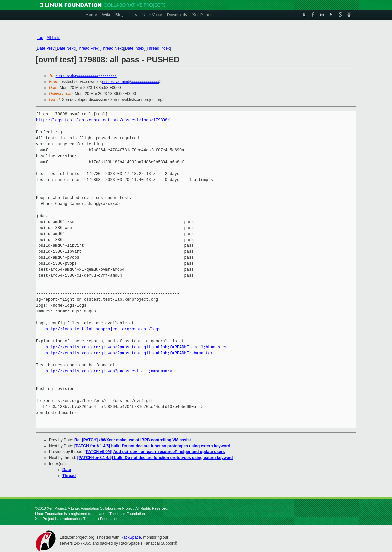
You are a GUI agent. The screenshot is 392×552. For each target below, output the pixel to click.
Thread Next (112, 48)
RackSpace (131, 537)
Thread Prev (88, 48)
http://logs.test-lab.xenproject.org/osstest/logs (103, 329)
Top (40, 38)
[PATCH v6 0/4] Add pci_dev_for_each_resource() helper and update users (155, 452)
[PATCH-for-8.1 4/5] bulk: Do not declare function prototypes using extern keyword (152, 446)
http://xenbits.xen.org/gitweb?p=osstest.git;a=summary (109, 371)
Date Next (65, 48)
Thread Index (158, 48)
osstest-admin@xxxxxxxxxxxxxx (131, 82)
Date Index (135, 48)
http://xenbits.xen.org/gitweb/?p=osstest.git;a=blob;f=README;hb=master (129, 353)
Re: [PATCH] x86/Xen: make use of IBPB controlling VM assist (133, 440)
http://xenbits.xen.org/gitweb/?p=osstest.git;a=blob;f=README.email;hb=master (136, 347)
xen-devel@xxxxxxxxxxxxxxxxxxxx (86, 76)
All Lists (54, 38)
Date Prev (46, 48)
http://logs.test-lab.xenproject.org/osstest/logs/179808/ (103, 120)
